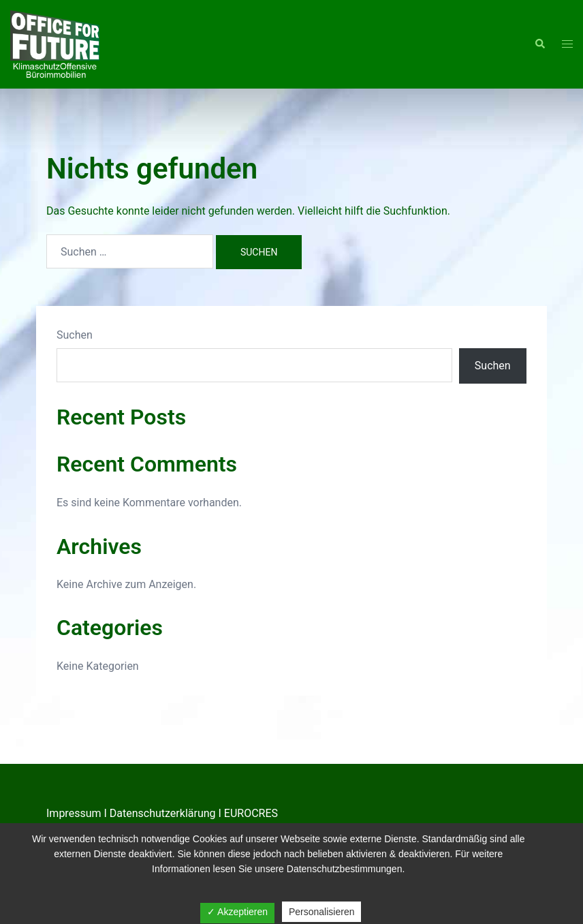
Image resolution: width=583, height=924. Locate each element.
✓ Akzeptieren (237, 912)
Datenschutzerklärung (163, 813)
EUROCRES (251, 813)
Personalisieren (322, 912)
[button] (539, 44)
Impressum (74, 813)
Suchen (75, 335)
